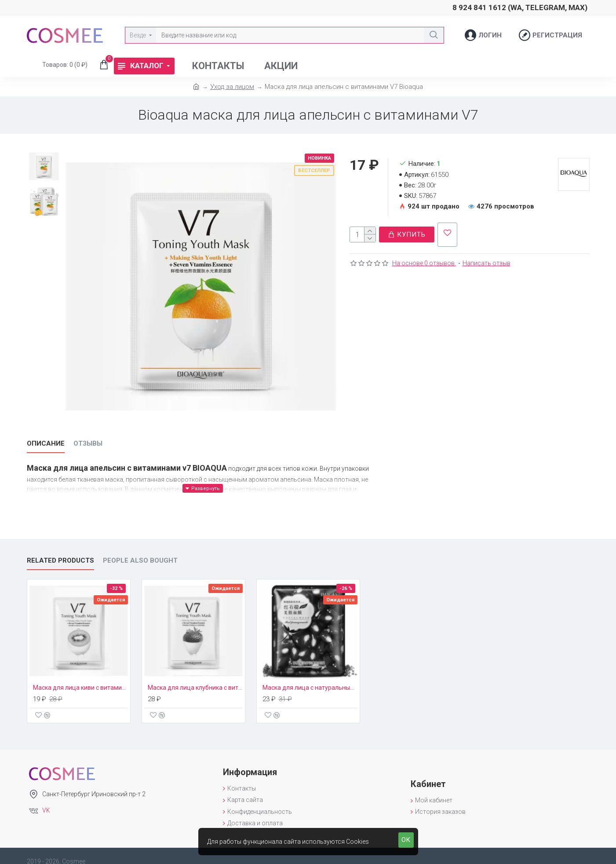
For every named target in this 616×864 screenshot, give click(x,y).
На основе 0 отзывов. (424, 259)
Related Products (60, 549)
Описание (46, 443)
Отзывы (88, 443)
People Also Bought (140, 549)
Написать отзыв (487, 259)
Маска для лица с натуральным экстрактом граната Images (310, 677)
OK (406, 840)
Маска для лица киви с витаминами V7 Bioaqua (80, 677)
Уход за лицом (232, 87)
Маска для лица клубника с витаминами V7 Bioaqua (195, 677)
